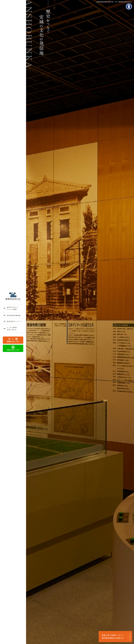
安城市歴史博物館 (12, 315)
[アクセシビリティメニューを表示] (129, 6)
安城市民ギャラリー (13, 321)
